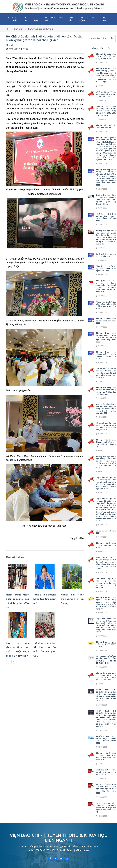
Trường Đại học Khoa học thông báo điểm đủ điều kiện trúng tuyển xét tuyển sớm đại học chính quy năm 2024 (106, 462)
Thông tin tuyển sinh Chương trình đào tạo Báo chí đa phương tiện (106, 443)
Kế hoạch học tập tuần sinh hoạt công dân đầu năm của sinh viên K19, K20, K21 (106, 426)
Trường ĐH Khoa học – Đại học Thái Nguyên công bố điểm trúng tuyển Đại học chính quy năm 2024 (106, 409)
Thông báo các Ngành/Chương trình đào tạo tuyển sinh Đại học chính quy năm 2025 (106, 337)
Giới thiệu (15, 19)
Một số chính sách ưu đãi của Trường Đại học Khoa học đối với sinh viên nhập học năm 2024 (106, 373)
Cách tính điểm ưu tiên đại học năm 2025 (106, 255)
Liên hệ (105, 19)
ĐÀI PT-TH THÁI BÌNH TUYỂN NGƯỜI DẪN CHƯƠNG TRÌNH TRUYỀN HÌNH (106, 660)
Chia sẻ (10, 45)
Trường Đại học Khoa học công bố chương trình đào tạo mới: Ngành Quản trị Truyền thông (106, 199)
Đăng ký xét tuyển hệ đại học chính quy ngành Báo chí (106, 268)
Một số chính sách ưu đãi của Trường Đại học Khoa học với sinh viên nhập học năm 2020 (106, 789)
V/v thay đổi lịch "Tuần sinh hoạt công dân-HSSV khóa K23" (106, 94)
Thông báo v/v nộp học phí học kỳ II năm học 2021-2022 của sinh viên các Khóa (106, 676)
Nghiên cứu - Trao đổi (54, 19)
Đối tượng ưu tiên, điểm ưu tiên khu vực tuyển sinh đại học (106, 772)
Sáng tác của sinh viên (41, 29)
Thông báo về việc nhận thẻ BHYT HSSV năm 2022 (106, 644)
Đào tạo (36, 19)
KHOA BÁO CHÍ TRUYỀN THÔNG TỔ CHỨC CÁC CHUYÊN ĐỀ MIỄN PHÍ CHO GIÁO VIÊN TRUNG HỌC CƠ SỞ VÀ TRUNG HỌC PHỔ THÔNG (106, 719)
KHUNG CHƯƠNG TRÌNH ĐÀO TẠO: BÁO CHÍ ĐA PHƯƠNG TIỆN (106, 217)
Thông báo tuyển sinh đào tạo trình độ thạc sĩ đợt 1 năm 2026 (106, 56)
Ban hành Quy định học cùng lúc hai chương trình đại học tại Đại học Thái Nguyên (106, 583)
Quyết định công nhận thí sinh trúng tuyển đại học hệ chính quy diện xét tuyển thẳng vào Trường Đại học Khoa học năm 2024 (106, 483)
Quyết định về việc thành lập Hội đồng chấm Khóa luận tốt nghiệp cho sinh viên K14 (106, 808)
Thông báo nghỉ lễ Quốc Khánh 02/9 (106, 126)
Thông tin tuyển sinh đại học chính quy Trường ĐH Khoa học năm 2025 (106, 756)
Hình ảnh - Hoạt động (87, 19)
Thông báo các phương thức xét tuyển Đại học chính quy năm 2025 (106, 355)
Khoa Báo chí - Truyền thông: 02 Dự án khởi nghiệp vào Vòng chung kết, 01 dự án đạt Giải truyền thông (106, 563)
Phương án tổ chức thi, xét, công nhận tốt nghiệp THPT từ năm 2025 (106, 305)
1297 (26, 49)
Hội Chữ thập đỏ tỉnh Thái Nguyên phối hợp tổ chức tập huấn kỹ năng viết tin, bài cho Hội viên (44, 38)
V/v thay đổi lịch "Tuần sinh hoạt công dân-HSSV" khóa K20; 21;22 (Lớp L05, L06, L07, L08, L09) (106, 111)
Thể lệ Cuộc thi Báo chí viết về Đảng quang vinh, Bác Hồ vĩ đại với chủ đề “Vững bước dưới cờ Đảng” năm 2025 (106, 286)
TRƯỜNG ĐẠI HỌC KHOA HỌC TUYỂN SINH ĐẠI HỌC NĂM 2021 (106, 740)
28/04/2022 (14, 49)
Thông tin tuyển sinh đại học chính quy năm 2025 (106, 321)
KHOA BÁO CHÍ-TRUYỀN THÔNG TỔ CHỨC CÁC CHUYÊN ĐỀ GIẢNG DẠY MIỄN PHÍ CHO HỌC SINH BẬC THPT (106, 695)
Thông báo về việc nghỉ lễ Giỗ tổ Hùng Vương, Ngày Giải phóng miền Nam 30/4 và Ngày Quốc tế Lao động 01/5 (106, 603)
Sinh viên (71, 19)
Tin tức (26, 19)
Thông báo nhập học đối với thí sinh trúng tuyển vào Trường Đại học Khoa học (106, 391)
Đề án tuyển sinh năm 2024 (106, 532)
